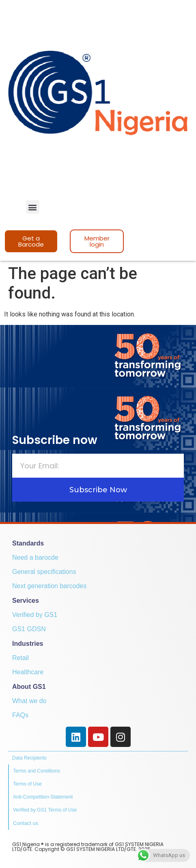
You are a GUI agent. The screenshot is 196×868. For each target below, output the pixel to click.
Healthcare (28, 672)
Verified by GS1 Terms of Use (45, 810)
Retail (20, 658)
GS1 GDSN (29, 629)
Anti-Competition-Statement (43, 797)
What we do (29, 701)
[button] (33, 207)
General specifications (44, 572)
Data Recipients (29, 758)
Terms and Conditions (37, 771)
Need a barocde (35, 557)
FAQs (20, 715)
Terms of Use (27, 784)
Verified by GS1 (35, 615)
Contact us (26, 823)
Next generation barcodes (49, 586)
